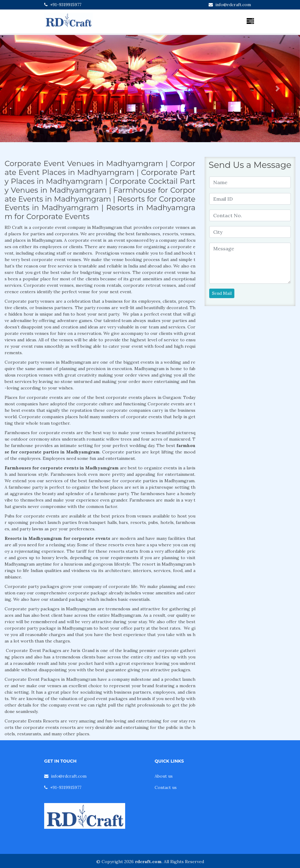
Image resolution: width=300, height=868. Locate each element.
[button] (23, 89)
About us (164, 776)
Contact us (166, 787)
